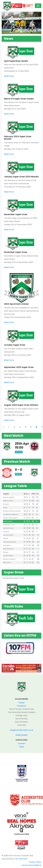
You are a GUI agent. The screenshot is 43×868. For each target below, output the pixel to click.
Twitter (21, 703)
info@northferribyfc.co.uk (22, 730)
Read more (9, 76)
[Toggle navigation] (38, 6)
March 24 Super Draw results (19, 99)
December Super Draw (16, 214)
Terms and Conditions (31, 865)
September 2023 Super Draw (19, 367)
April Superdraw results (16, 61)
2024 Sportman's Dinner (16, 304)
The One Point (21, 859)
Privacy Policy (35, 862)
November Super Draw (16, 252)
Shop (22, 747)
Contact (22, 743)
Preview (19, 452)
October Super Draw (15, 345)
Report (18, 474)
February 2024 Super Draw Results (18, 138)
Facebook (21, 706)
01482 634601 (22, 735)
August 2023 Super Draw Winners (21, 405)
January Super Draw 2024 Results (21, 177)
